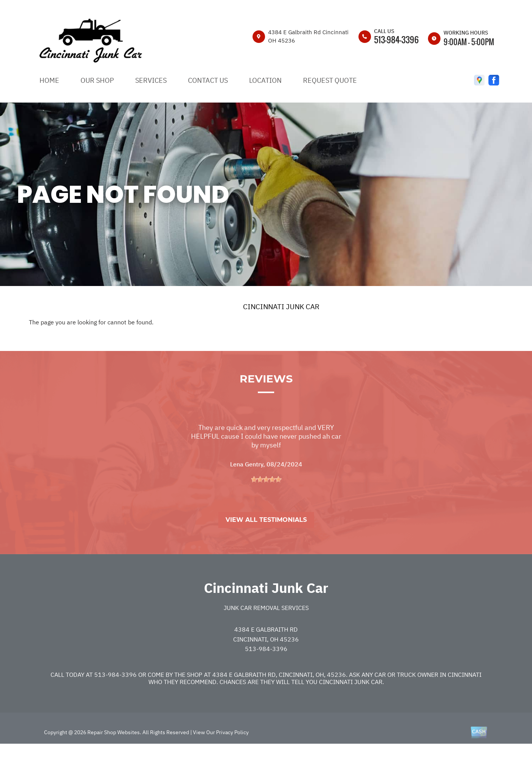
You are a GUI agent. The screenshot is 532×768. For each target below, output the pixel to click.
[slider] (266, 500)
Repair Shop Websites (113, 753)
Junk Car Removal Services (266, 629)
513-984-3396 (396, 40)
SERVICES (151, 80)
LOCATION (265, 80)
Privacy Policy (232, 753)
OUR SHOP (97, 80)
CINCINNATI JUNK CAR (281, 307)
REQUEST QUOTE (330, 80)
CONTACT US (208, 80)
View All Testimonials (266, 541)
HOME (49, 80)
